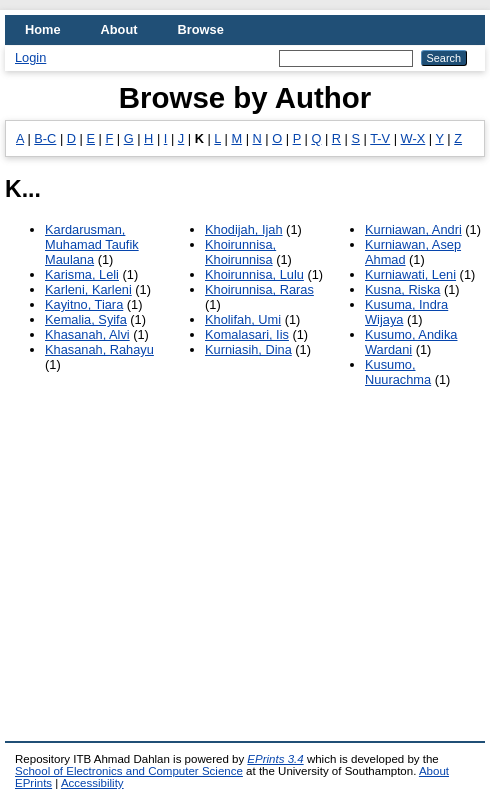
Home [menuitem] (43, 29)
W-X (413, 138)
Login (30, 57)
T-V (380, 138)
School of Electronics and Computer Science (129, 771)
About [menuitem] (119, 29)
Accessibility (92, 783)
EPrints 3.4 (275, 759)
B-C (45, 138)
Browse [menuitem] (201, 29)
